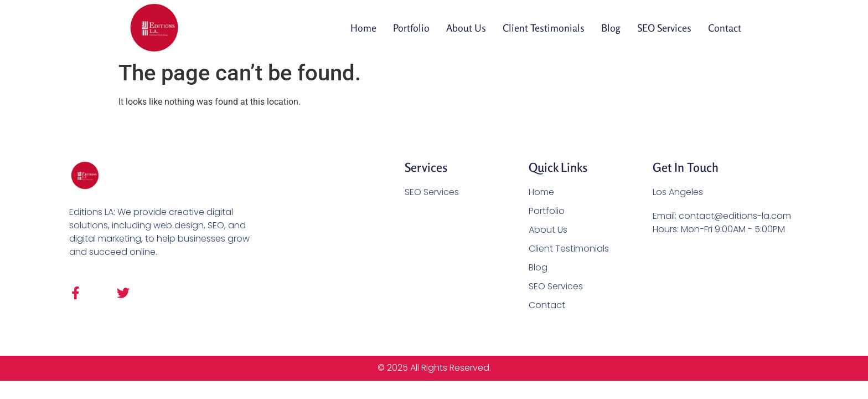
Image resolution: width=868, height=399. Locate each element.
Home (363, 28)
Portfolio (411, 28)
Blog (611, 28)
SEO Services (664, 28)
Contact (725, 28)
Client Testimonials (544, 28)
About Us (466, 28)
